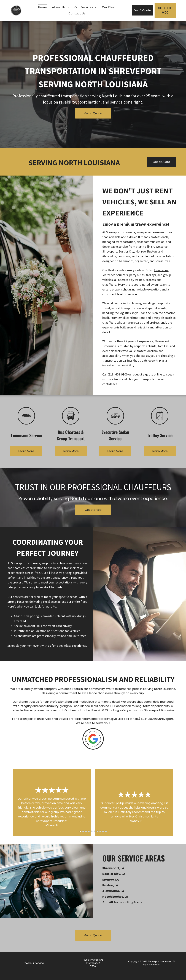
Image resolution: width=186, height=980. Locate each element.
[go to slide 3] (86, 831)
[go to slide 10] (106, 831)
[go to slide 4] (89, 831)
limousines (161, 270)
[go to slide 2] (83, 831)
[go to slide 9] (103, 831)
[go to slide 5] (92, 831)
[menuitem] (42, 7)
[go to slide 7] (97, 831)
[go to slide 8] (100, 831)
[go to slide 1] (80, 831)
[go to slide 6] (95, 831)
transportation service (36, 719)
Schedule (13, 646)
